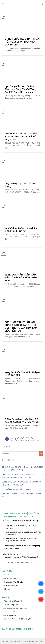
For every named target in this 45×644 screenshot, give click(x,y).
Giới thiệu (8, 575)
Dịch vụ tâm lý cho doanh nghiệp (16, 608)
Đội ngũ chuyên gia (11, 578)
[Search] (42, 4)
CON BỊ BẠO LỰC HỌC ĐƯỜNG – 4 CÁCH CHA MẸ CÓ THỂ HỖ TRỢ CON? (21, 483)
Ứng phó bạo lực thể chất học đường (17, 489)
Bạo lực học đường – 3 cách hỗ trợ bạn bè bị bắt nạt (21, 495)
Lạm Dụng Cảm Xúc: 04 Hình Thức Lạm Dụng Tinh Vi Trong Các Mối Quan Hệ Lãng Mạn (22, 476)
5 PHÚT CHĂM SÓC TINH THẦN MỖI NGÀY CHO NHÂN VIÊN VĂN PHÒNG (22, 469)
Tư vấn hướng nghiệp (12, 605)
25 (33, 439)
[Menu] (3, 4)
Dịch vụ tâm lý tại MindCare (14, 582)
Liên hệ (7, 589)
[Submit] (41, 453)
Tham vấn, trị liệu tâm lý (13, 601)
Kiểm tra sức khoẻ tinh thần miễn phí (17, 619)
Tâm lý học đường (11, 612)
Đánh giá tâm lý (10, 615)
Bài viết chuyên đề (11, 586)
